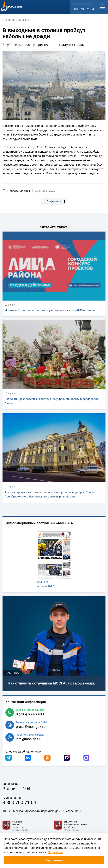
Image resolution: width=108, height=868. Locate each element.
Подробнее (55, 852)
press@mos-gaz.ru (31, 727)
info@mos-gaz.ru (29, 739)
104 (27, 789)
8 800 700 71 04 (83, 9)
